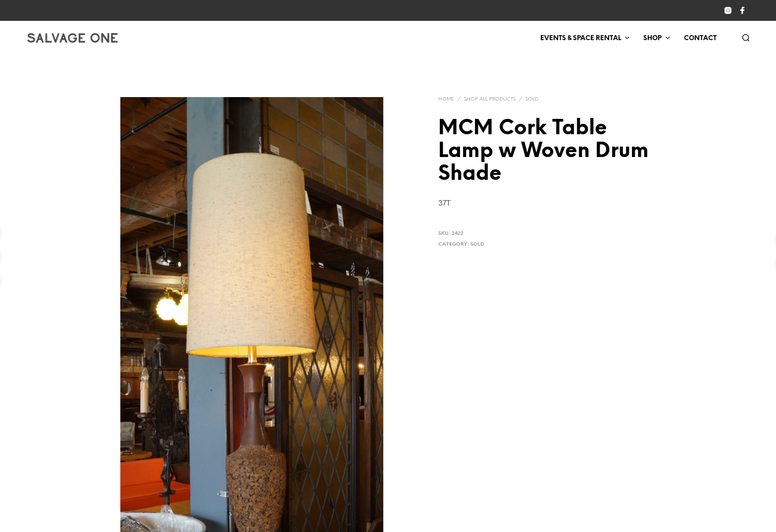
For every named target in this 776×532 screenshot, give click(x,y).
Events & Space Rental (581, 38)
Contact (700, 38)
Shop (652, 38)
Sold (532, 99)
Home (446, 99)
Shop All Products (490, 99)
